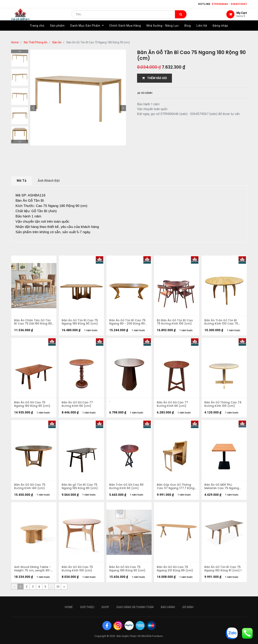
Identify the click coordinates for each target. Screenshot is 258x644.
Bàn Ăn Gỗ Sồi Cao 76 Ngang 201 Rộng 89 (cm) (175, 570)
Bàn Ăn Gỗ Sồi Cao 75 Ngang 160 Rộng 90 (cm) (32, 405)
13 (58, 588)
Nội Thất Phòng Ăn (36, 42)
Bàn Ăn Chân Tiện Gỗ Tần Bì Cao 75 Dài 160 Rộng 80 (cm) (33, 322)
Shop (105, 607)
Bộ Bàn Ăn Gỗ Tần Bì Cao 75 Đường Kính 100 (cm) (175, 322)
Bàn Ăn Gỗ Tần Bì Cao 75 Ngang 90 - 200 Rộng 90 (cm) (128, 322)
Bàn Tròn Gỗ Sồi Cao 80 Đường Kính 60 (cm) (127, 488)
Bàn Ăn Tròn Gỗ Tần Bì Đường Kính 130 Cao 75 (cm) (221, 322)
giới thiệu (87, 607)
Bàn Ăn (57, 42)
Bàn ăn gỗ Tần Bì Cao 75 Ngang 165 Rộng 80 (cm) (80, 488)
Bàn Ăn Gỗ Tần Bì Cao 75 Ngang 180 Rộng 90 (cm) (80, 322)
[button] (33, 108)
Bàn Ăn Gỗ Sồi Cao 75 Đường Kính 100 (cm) (78, 570)
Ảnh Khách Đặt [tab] (49, 181)
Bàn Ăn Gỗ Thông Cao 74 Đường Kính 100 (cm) (223, 405)
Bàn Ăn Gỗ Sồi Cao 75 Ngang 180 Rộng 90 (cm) (127, 570)
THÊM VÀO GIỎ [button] (154, 78)
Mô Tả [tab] (22, 181)
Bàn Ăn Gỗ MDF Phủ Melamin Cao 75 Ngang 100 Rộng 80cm (222, 488)
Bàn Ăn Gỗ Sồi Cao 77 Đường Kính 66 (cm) (78, 405)
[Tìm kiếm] (181, 17)
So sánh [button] (145, 93)
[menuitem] (37, 32)
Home (15, 42)
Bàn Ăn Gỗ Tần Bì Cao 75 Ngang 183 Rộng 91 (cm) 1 (223, 570)
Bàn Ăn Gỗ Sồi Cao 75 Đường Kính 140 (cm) (30, 488)
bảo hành (168, 607)
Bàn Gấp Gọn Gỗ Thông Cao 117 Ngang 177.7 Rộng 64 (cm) (176, 488)
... (51, 588)
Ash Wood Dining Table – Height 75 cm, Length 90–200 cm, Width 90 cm (33, 570)
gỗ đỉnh (188, 607)
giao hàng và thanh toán (135, 607)
